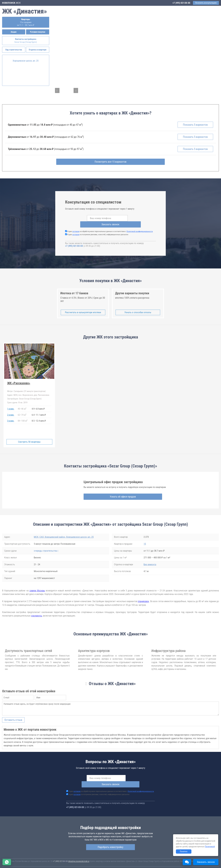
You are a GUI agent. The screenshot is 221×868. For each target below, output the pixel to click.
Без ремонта (150, 561)
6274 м (22, 411)
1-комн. (11, 406)
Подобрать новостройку (111, 838)
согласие (76, 228)
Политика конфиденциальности (15, 864)
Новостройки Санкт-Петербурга (15, 860)
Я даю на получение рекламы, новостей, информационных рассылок (98, 231)
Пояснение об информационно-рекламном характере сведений (179, 862)
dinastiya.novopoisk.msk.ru (79, 852)
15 (145, 541)
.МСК (11, 3)
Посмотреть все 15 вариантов (111, 165)
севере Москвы (37, 587)
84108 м (23, 417)
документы (37, 613)
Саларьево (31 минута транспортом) (26, 388)
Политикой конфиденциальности (140, 228)
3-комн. (11, 418)
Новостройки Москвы (37, 860)
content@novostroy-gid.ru (115, 864)
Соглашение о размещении (142, 862)
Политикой (210, 847)
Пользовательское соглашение (118, 862)
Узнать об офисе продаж (109, 493)
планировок (143, 598)
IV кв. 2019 (17, 399)
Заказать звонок (134, 221)
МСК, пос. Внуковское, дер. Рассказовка (28, 392)
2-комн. (11, 412)
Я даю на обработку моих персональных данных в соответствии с (110, 228)
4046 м (22, 406)
